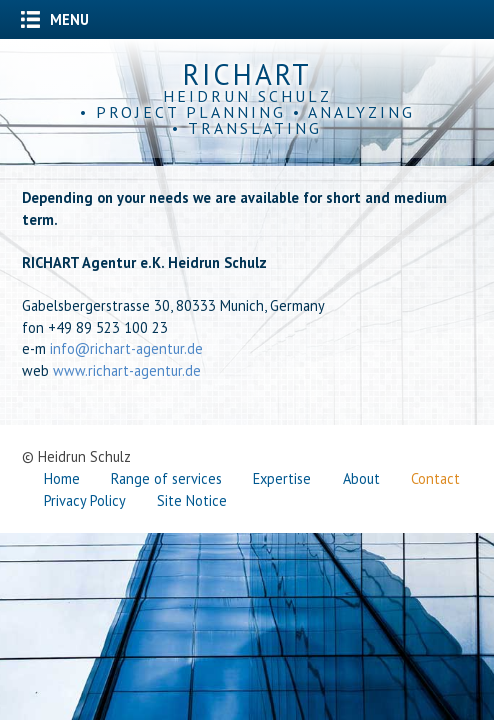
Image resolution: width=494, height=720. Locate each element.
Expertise (282, 478)
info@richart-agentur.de (126, 348)
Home (62, 478)
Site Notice (192, 500)
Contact (435, 478)
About (361, 478)
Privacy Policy (85, 500)
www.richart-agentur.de (127, 370)
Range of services (166, 478)
